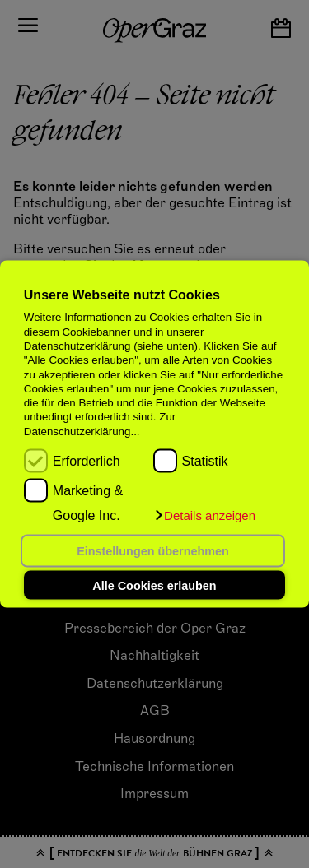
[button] (204, 516)
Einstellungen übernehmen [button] (153, 551)
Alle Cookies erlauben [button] (154, 585)
